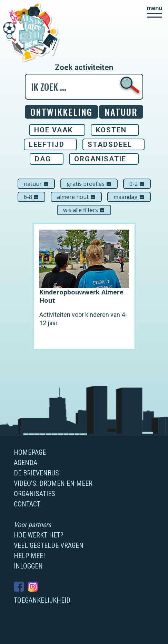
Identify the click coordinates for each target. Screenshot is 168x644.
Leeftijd (47, 144)
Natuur (36, 184)
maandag (129, 197)
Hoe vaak (53, 130)
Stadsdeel (110, 144)
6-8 (31, 197)
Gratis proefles (89, 184)
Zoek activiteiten (84, 68)
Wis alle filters (84, 210)
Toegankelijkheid (42, 600)
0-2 (137, 184)
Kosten (111, 130)
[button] (155, 11)
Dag (43, 159)
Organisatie (100, 159)
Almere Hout (76, 197)
